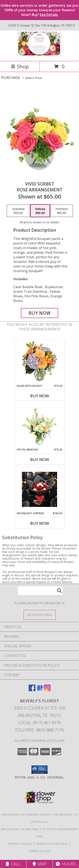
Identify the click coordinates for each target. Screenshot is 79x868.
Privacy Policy (21, 844)
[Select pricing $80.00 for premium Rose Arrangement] (62, 211)
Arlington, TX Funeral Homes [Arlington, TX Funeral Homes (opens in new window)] (26, 815)
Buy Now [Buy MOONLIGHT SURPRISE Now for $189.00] (40, 523)
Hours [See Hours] (66, 864)
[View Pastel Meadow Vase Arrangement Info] (39, 426)
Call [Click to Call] (13, 864)
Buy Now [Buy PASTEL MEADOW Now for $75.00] (40, 459)
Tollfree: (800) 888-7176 (39, 730)
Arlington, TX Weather (20, 829)
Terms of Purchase (52, 844)
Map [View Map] (40, 864)
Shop (20, 66)
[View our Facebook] (32, 690)
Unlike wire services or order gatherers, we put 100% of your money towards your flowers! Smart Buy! (39, 10)
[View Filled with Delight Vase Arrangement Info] (39, 362)
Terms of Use (40, 851)
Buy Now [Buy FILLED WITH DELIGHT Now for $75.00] (40, 396)
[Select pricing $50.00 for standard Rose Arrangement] (18, 211)
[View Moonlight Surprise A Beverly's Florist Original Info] (39, 489)
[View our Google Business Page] (40, 690)
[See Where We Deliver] (40, 615)
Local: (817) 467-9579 (40, 723)
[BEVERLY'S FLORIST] (39, 55)
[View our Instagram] (47, 690)
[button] (39, 770)
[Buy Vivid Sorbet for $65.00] (40, 313)
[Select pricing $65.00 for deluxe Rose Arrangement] (40, 211)
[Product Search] (40, 591)
